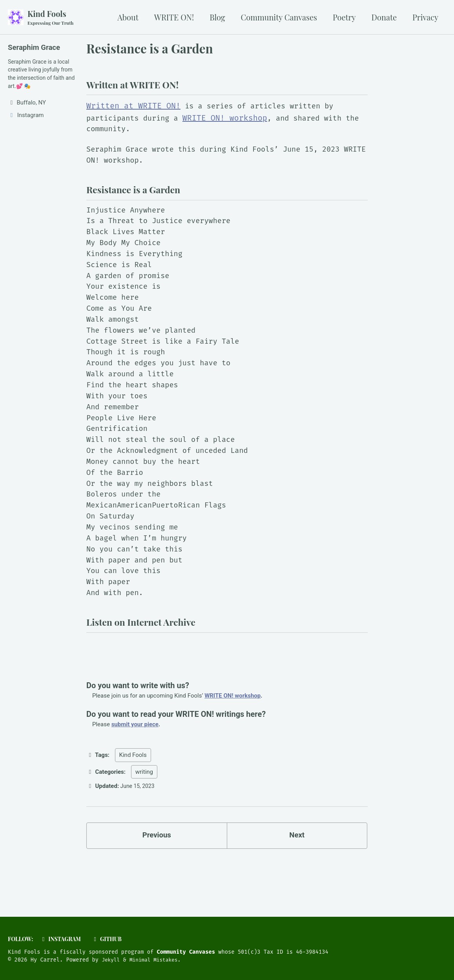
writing (144, 814)
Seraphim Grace (36, 48)
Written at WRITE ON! (133, 109)
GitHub (112, 939)
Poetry (344, 17)
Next (297, 879)
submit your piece (135, 767)
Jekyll (111, 960)
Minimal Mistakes (157, 960)
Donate (384, 17)
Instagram (64, 939)
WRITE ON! (174, 17)
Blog (217, 17)
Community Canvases (279, 17)
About (128, 17)
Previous (157, 879)
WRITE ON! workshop (232, 121)
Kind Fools (52, 18)
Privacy (425, 17)
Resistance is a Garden (150, 49)
